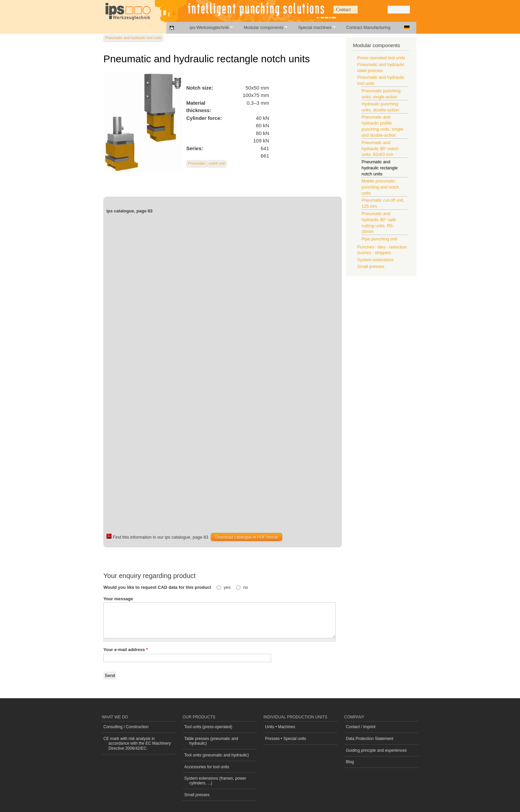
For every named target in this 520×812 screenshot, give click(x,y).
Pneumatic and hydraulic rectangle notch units (380, 168)
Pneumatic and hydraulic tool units (133, 38)
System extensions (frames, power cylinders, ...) (215, 781)
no (246, 587)
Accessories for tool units (207, 767)
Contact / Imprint (361, 727)
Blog (350, 762)
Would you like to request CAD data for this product (158, 587)
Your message (118, 599)
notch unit (217, 163)
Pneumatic (197, 163)
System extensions (375, 260)
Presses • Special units (286, 739)
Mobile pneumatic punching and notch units (381, 187)
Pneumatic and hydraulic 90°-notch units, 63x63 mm (380, 149)
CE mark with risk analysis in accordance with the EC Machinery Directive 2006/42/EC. (137, 743)
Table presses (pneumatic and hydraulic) (211, 741)
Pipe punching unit (379, 239)
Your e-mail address (126, 650)
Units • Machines (280, 727)
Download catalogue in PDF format (247, 537)
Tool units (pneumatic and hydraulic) (217, 755)
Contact (344, 10)
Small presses (371, 266)
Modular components (262, 27)
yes (228, 587)
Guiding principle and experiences (376, 750)
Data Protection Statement (370, 739)
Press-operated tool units (381, 58)
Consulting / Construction (126, 727)
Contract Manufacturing (368, 28)
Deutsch (407, 28)
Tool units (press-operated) (208, 727)
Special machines (313, 27)
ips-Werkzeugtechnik (208, 27)
